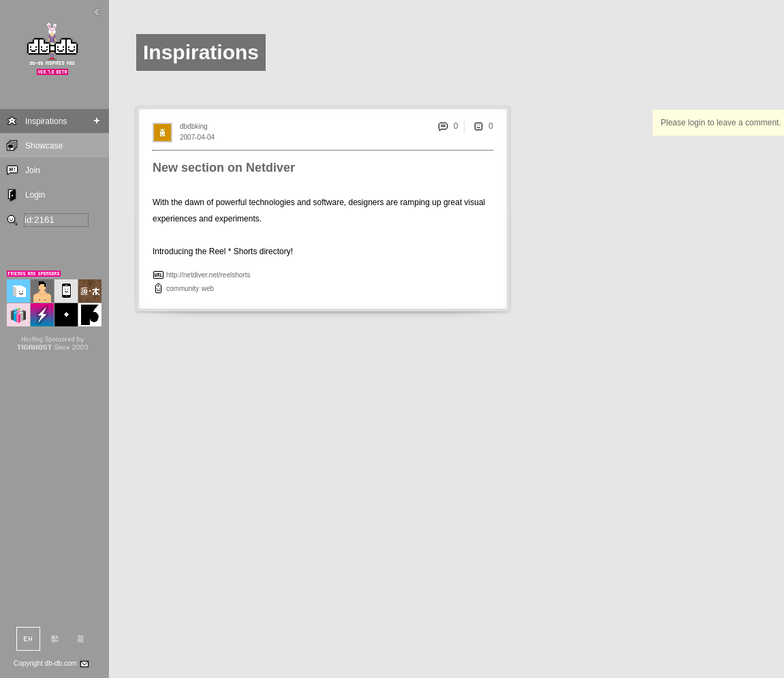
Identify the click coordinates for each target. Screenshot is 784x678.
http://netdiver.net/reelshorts (208, 275)
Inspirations (46, 121)
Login (35, 195)
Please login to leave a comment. (721, 123)
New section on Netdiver (224, 168)
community (183, 289)
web (208, 289)
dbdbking (194, 126)
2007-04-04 (197, 137)
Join (33, 170)
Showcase (44, 146)
